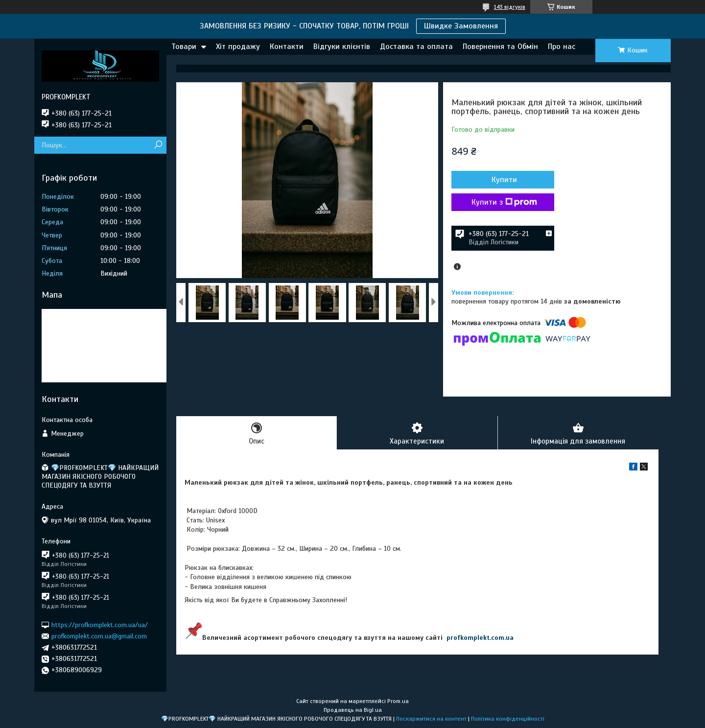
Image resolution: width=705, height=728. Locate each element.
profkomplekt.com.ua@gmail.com (99, 636)
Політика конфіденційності (508, 719)
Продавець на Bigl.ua (353, 710)
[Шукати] (158, 145)
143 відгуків (510, 7)
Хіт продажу (238, 47)
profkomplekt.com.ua (480, 638)
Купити (504, 180)
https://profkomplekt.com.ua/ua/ (100, 624)
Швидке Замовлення (461, 26)
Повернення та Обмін (500, 47)
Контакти (287, 47)
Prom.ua (398, 701)
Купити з (504, 202)
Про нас (562, 47)
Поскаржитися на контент (431, 719)
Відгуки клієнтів (342, 47)
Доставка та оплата (416, 47)
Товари (184, 47)
